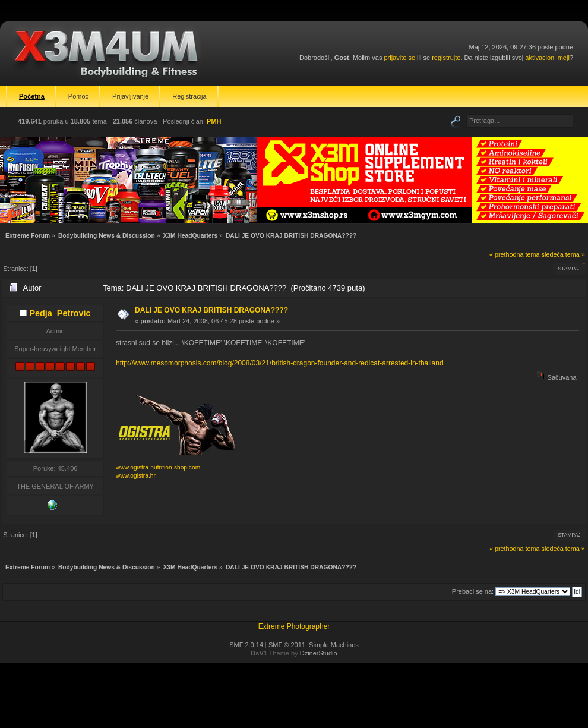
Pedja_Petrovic (60, 313)
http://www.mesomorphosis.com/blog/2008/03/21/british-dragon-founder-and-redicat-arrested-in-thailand (280, 363)
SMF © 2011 (287, 645)
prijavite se (399, 58)
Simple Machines (334, 645)
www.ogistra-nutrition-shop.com (158, 467)
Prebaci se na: (473, 591)
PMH (214, 121)
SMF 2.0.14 (246, 645)
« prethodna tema (515, 254)
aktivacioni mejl (547, 58)
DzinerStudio (319, 653)
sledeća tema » (563, 254)
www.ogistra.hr (136, 476)
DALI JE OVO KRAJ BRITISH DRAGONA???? (211, 310)
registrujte (446, 58)
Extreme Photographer (294, 626)
